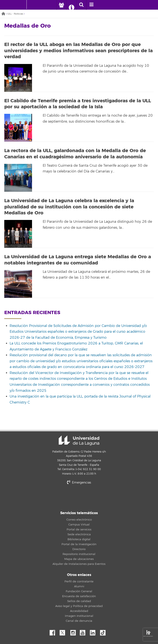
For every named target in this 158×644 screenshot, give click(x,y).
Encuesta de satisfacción (79, 596)
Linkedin (94, 632)
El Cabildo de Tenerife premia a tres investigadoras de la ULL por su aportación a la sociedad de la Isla (78, 104)
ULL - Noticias (15, 14)
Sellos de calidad (79, 601)
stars (79, 497)
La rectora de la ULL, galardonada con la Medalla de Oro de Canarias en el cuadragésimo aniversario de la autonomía (75, 154)
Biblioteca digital (79, 539)
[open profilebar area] (61, 5)
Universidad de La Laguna (79, 441)
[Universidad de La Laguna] (33, 4)
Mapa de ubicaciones (79, 559)
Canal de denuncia (79, 621)
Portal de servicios (79, 530)
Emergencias (79, 483)
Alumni (79, 586)
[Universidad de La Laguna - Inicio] (22, 4)
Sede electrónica (79, 534)
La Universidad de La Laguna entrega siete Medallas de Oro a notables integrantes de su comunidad (78, 260)
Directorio (79, 549)
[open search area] (81, 5)
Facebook (54, 632)
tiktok (104, 632)
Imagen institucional (79, 616)
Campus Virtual (79, 525)
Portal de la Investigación (79, 544)
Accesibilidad (79, 611)
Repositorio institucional (79, 554)
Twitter (64, 632)
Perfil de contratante (79, 582)
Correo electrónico (79, 520)
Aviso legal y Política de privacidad (79, 606)
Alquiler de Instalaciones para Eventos (79, 564)
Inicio (3, 14)
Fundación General (79, 591)
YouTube (84, 632)
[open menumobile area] (91, 5)
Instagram (74, 632)
